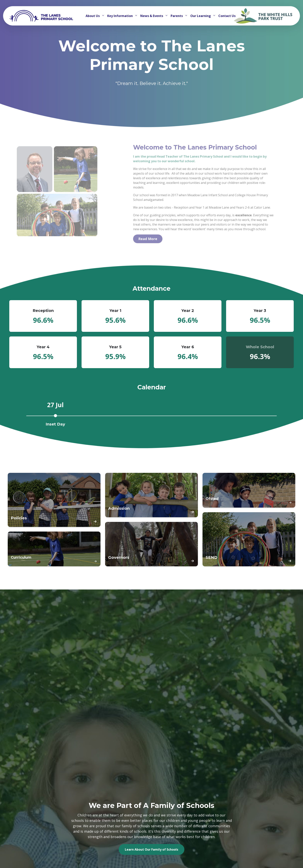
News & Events (152, 16)
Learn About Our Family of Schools (151, 849)
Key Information (120, 16)
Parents (177, 16)
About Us (93, 16)
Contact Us (227, 16)
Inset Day (55, 424)
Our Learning (201, 16)
